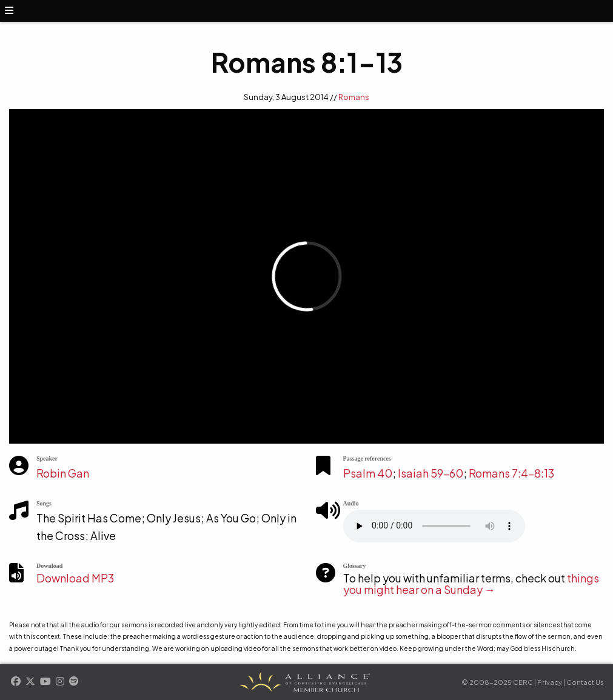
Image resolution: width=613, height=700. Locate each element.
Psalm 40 (368, 473)
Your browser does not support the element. (434, 526)
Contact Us (585, 682)
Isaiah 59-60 (430, 473)
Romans (354, 97)
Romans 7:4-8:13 (511, 473)
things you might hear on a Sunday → (471, 584)
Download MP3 (75, 578)
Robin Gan (63, 473)
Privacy (550, 682)
